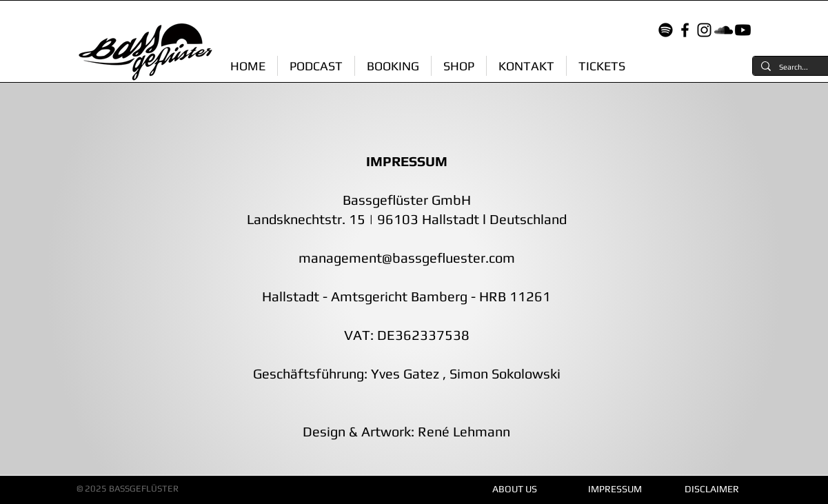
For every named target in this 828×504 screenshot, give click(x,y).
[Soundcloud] (724, 30)
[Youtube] (743, 30)
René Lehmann (462, 431)
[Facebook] (685, 30)
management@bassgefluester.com (407, 258)
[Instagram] (704, 30)
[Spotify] (666, 30)
